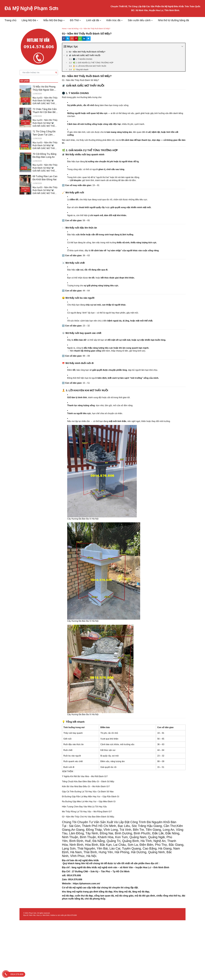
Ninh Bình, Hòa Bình (84, 845)
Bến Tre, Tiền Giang (147, 830)
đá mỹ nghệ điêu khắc (87, 860)
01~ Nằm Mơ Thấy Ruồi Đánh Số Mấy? (80, 80)
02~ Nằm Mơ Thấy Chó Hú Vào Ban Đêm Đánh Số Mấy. (88, 817)
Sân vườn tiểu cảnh (139, 20)
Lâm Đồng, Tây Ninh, (84, 833)
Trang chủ (10, 20)
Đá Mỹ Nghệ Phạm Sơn (31, 8)
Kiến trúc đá (113, 20)
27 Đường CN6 (80, 872)
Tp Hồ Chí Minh (121, 872)
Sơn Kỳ (94, 872)
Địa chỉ (66, 867)
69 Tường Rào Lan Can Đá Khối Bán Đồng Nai (45, 178)
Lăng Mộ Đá (29, 20)
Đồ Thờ (74, 20)
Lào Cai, (115, 848)
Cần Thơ (169, 826)
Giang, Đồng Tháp (89, 830)
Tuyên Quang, (132, 848)
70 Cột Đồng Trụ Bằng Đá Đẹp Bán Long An (44, 155)
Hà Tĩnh (146, 841)
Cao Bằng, (150, 848)
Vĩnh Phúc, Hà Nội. (84, 856)
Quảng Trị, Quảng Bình (123, 841)
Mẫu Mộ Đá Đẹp (53, 20)
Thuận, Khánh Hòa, (101, 837)
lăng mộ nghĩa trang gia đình (82, 892)
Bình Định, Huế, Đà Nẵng (87, 841)
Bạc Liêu (124, 826)
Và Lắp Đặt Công (126, 822)
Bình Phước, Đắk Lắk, (149, 833)
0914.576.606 (72, 915)
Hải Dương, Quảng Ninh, (148, 852)
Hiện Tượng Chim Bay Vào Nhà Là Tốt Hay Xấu (84, 807)
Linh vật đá (93, 20)
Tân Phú (105, 872)
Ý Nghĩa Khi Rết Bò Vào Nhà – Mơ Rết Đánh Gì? (85, 776)
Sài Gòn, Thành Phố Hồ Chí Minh (92, 826)
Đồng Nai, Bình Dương (116, 833)
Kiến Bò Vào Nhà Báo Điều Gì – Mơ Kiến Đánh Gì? (86, 786)
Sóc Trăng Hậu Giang (147, 826)
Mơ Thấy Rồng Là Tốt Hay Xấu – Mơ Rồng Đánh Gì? (87, 812)
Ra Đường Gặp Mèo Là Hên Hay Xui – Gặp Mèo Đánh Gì (89, 802)
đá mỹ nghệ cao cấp (80, 888)
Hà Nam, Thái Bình (84, 852)
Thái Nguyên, (87, 848)
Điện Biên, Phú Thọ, (154, 845)
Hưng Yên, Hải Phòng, (114, 852)
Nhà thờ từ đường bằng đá (173, 20)
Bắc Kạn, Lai (108, 845)
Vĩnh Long (111, 830)
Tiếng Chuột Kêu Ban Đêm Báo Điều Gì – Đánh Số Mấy (88, 782)
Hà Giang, (165, 848)
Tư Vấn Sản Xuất (101, 822)
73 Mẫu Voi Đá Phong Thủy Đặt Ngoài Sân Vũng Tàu (44, 88)
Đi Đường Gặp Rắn (71, 797)
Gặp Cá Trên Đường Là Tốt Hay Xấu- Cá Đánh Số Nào (88, 792)
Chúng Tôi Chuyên (75, 822)
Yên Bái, (103, 848)
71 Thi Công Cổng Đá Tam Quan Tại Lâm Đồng (44, 133)
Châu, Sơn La (128, 845)
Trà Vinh (125, 830)
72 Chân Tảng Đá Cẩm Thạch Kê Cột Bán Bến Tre (45, 111)
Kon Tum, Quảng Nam (131, 837)
